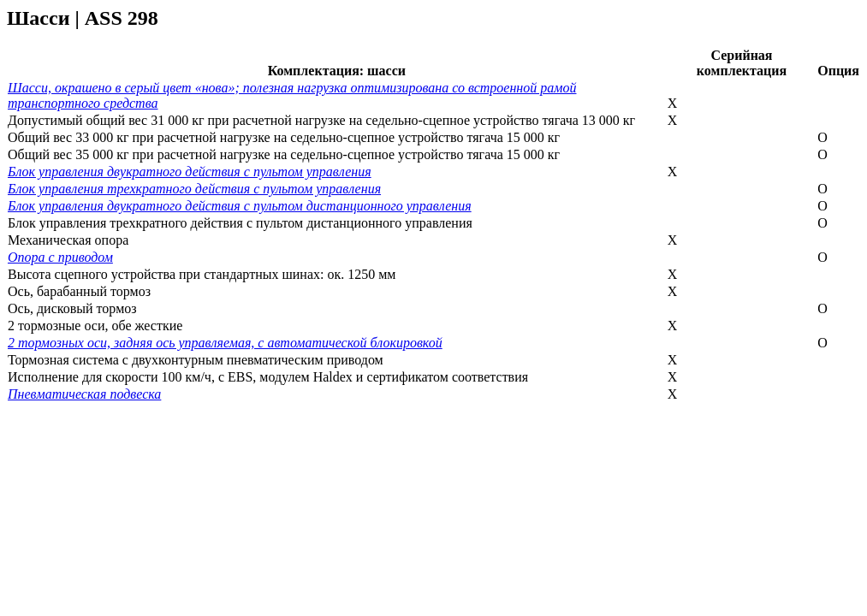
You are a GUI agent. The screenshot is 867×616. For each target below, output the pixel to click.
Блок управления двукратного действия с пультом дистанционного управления (240, 206)
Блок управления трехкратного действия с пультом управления (194, 189)
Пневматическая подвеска (84, 394)
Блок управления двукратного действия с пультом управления (190, 172)
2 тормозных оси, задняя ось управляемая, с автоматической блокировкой (225, 343)
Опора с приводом (60, 257)
